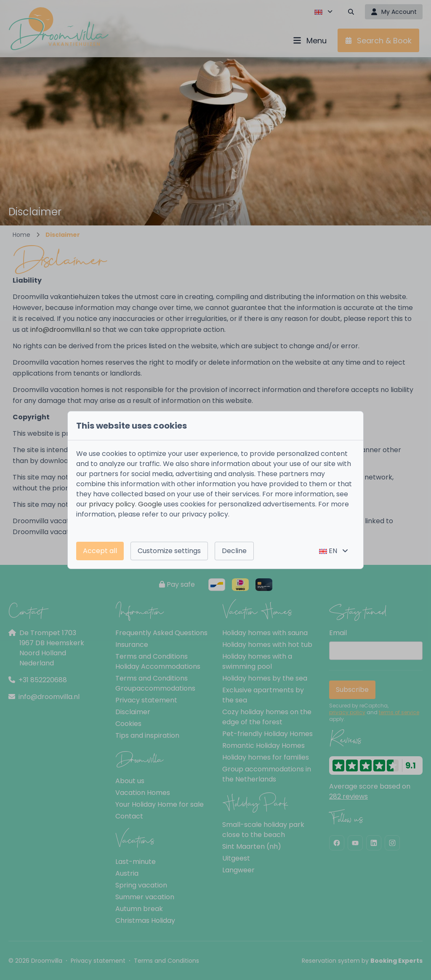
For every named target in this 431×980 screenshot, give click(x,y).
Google (150, 504)
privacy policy (112, 504)
